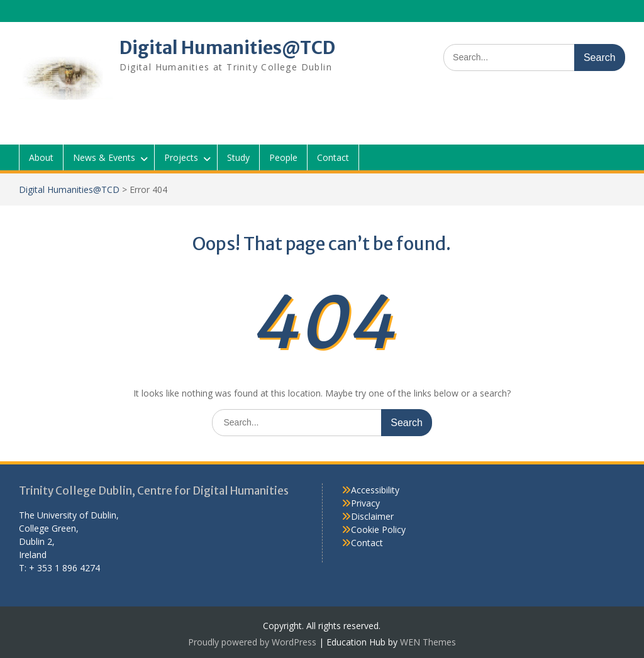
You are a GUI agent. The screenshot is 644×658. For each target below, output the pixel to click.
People (283, 157)
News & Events (104, 157)
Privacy (365, 503)
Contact (333, 157)
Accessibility (375, 490)
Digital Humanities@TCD (227, 48)
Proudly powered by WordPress (252, 642)
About (41, 157)
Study (238, 157)
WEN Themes (428, 642)
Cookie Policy (378, 529)
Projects (181, 157)
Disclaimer (372, 516)
